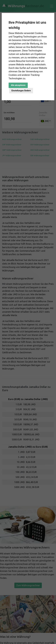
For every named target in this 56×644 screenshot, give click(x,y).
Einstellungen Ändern (21, 91)
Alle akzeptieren (18, 85)
